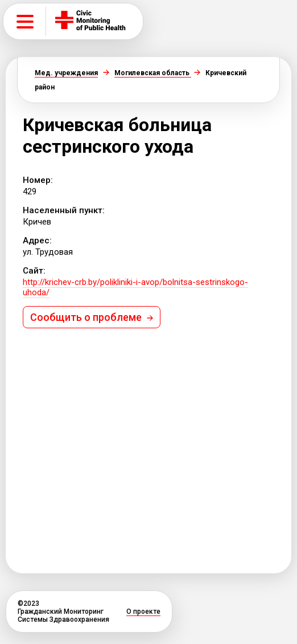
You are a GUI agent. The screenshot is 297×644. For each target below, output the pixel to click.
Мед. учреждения (66, 73)
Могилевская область (153, 73)
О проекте (143, 612)
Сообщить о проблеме (92, 317)
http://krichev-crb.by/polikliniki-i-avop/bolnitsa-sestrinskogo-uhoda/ (135, 287)
